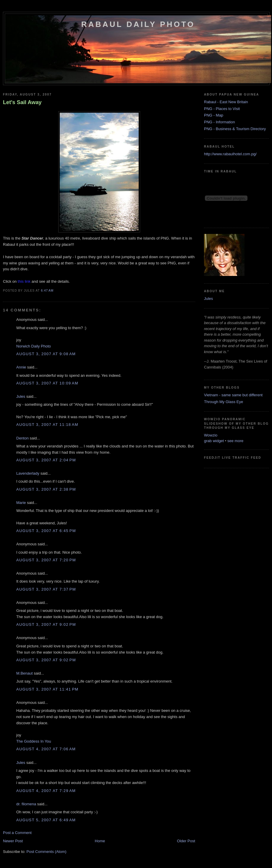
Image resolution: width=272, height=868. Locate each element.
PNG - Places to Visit (222, 109)
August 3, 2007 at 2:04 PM (46, 460)
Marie (21, 503)
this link (24, 281)
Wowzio (211, 435)
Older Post (186, 841)
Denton (22, 438)
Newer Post (13, 841)
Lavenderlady (28, 473)
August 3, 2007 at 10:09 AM (47, 383)
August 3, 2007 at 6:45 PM (46, 531)
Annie (21, 367)
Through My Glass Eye (224, 402)
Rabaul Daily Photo (138, 24)
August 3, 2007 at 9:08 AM (46, 354)
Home (100, 841)
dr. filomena (26, 804)
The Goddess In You (34, 741)
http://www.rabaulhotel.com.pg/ (230, 154)
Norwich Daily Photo (34, 346)
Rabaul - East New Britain (226, 102)
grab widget (214, 441)
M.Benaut (25, 673)
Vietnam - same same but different (233, 395)
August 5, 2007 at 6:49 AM (46, 820)
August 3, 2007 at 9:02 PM (46, 624)
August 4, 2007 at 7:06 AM (46, 749)
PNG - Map (214, 115)
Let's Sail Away (22, 102)
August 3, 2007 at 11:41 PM (47, 689)
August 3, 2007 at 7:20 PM (46, 560)
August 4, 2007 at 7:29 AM (46, 791)
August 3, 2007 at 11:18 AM (47, 425)
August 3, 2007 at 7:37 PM (46, 589)
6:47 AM (47, 291)
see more (235, 441)
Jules (21, 396)
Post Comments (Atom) (47, 852)
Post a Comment (17, 833)
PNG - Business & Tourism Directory (235, 129)
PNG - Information (220, 122)
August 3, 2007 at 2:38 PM (46, 489)
